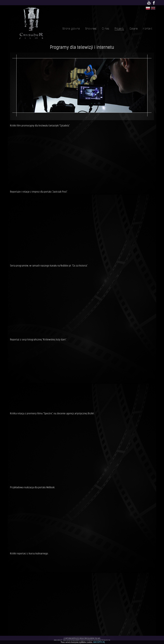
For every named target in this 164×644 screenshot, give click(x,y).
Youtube (149, 3)
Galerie (134, 29)
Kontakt (148, 29)
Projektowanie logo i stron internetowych (87, 640)
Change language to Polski (148, 8)
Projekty (119, 29)
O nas (105, 29)
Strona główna (71, 29)
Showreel (91, 29)
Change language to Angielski (153, 8)
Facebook (154, 3)
